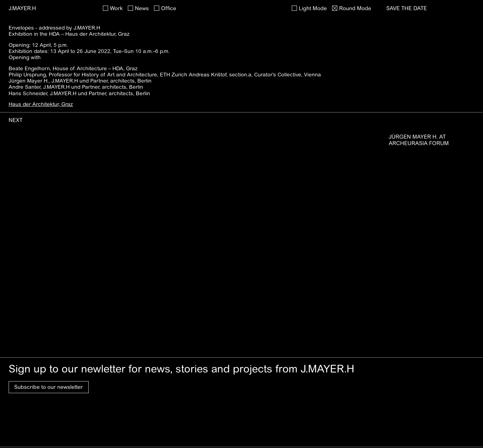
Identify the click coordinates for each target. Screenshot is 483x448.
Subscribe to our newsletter (49, 387)
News (142, 8)
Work (116, 8)
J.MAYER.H (22, 8)
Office (169, 8)
